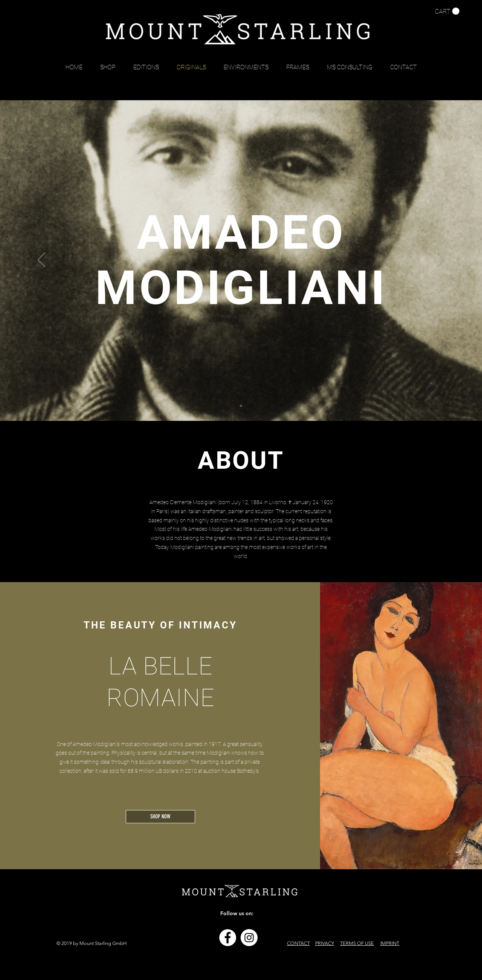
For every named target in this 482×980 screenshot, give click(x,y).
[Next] (441, 260)
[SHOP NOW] (160, 817)
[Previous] (41, 260)
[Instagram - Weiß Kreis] (249, 938)
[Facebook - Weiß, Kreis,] (228, 938)
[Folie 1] (241, 406)
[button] (447, 11)
